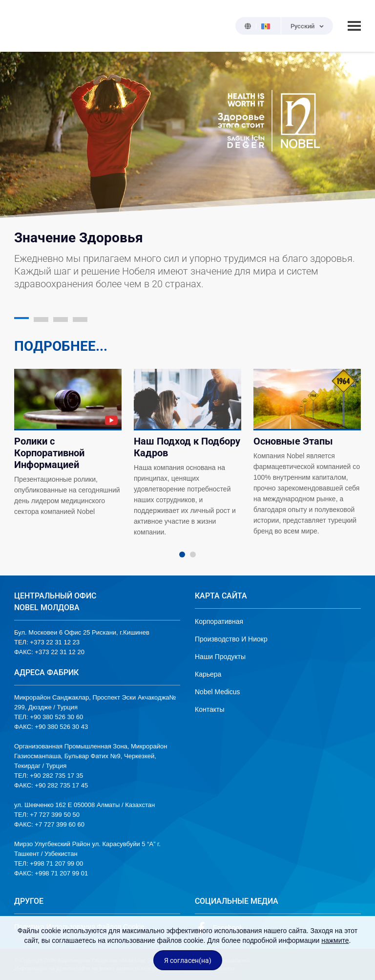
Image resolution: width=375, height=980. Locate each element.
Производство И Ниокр (231, 639)
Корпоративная (219, 621)
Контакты (209, 709)
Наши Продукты (220, 657)
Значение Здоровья (79, 238)
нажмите (335, 940)
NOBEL (27, 26)
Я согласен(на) (188, 960)
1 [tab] (182, 554)
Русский (302, 26)
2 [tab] (193, 554)
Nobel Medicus (218, 692)
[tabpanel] (68, 443)
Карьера (208, 674)
